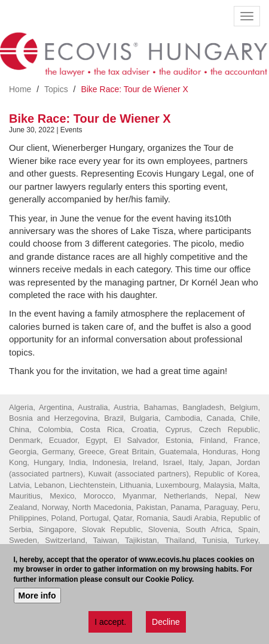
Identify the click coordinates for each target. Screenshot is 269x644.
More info (37, 596)
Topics (56, 89)
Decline (166, 622)
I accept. (110, 622)
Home (20, 89)
